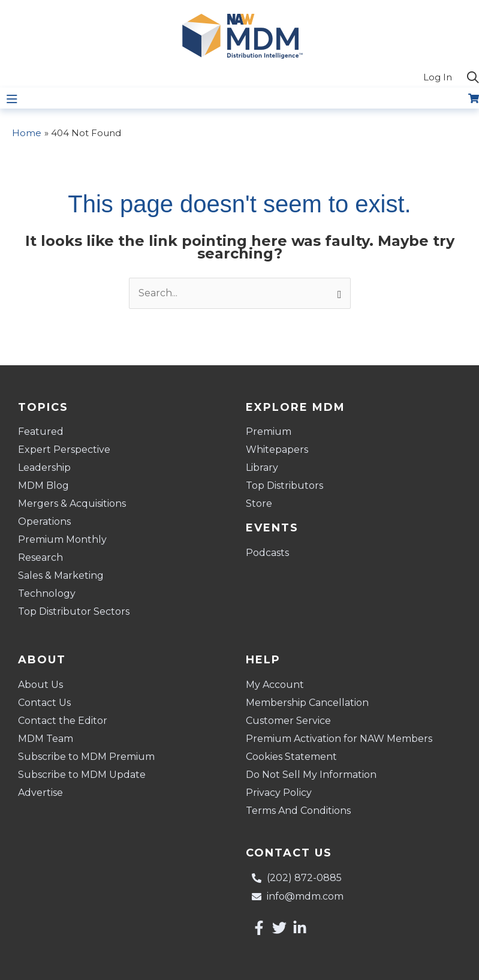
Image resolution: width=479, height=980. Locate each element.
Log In (438, 77)
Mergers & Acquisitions (72, 503)
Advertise (40, 793)
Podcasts (267, 553)
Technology (47, 593)
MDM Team (46, 739)
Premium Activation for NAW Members (339, 739)
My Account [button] (278, 685)
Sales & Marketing (61, 575)
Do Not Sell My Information (311, 775)
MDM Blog (43, 486)
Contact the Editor (63, 721)
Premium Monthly (62, 539)
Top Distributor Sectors (74, 611)
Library (262, 468)
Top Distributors (284, 486)
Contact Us (44, 703)
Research (40, 557)
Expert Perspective (64, 450)
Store (259, 503)
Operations (44, 521)
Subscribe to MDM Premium (86, 757)
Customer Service (288, 721)
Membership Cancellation (307, 703)
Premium (269, 432)
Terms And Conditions (298, 811)
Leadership (44, 468)
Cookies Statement (291, 757)
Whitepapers (277, 450)
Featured (41, 432)
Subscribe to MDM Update (82, 775)
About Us (40, 685)
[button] (473, 78)
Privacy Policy (279, 793)
